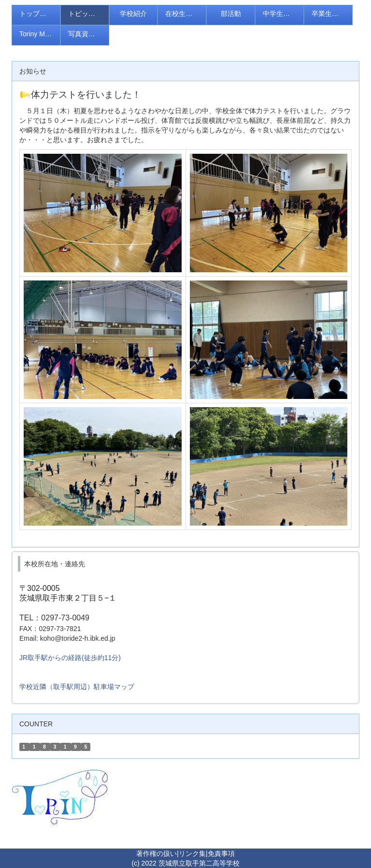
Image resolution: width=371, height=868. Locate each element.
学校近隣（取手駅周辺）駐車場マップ (77, 687)
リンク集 (192, 853)
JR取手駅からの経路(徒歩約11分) (70, 658)
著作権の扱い (157, 853)
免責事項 (221, 853)
